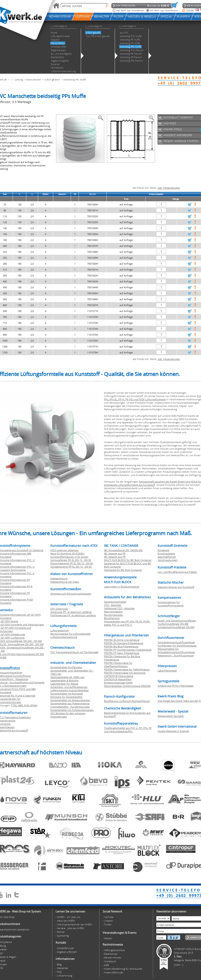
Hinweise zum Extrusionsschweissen (71, 594)
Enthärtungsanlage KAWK (118, 683)
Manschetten (33, 80)
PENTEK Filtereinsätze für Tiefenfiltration (127, 669)
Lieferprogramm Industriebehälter (70, 690)
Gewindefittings (167, 557)
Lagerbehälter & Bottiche (64, 680)
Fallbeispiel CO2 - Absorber (119, 608)
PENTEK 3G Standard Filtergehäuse (124, 643)
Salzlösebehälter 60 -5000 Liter (67, 677)
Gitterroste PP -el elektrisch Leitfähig (71, 612)
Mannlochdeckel (113, 612)
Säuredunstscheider (115, 602)
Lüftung (19, 80)
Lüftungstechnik (60, 630)
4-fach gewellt (52, 80)
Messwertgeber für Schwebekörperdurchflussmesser (176, 650)
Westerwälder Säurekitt (171, 716)
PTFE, (15, 705)
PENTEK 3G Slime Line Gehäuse (122, 640)
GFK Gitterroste (59, 609)
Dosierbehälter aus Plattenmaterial (70, 703)
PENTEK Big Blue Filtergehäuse (121, 646)
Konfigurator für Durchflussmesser (177, 646)
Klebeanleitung (59, 578)
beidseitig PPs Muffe (75, 80)
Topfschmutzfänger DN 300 (173, 624)
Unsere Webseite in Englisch (173, 731)
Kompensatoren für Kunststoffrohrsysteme (171, 604)
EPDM (34, 705)
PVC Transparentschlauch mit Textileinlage (74, 652)
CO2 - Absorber (113, 605)
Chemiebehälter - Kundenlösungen (70, 707)
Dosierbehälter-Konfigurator (66, 667)
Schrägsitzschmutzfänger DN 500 (176, 627)
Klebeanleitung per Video (65, 582)
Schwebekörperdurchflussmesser (176, 642)
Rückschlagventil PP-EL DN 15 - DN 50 (72, 563)
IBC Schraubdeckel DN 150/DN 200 (123, 550)
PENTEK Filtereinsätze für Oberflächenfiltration (118, 665)
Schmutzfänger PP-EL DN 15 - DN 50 (71, 560)
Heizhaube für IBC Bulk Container (123, 570)
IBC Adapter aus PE (115, 553)
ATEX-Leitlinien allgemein (65, 550)
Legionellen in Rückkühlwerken (122, 587)
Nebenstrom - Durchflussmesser (176, 655)
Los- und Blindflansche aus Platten (177, 572)
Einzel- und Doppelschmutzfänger (177, 621)
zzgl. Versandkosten (169, 188)
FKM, (27, 705)
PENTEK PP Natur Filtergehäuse (122, 653)
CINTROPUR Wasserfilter (118, 679)
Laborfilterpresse (167, 671)
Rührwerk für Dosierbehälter (66, 697)
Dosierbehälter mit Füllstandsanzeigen (72, 710)
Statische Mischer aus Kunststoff (176, 587)
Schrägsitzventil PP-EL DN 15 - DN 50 (71, 567)
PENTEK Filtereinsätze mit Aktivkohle (125, 673)
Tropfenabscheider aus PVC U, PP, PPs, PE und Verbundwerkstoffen (128, 730)
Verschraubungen (168, 560)
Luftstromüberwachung (64, 637)
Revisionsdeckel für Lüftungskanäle (70, 634)
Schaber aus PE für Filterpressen (176, 686)
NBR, (21, 705)
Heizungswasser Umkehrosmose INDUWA (127, 686)
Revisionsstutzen (114, 615)
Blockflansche (112, 618)
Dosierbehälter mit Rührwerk (67, 694)
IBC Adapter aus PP (115, 557)
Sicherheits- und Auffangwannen (69, 687)
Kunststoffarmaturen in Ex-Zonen (69, 557)
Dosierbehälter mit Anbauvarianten (70, 700)
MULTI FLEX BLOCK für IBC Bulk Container (128, 560)
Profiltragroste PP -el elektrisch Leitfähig (73, 615)
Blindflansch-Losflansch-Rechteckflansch (127, 701)
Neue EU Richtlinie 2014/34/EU (67, 553)
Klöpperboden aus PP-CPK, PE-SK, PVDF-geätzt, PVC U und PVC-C (127, 623)
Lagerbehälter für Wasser (64, 684)
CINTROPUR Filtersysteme (119, 676)
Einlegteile (163, 550)
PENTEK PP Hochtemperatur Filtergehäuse (128, 650)
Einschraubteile (166, 553)
